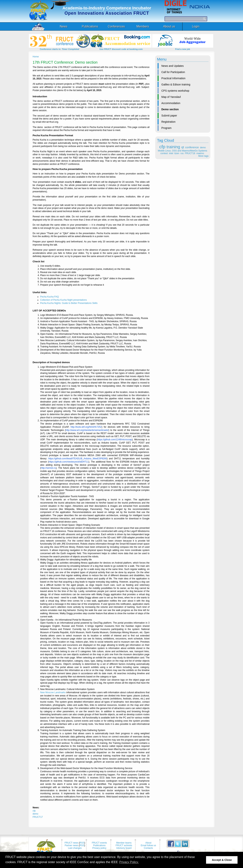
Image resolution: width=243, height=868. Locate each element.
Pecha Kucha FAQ (49, 297)
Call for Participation (173, 72)
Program (166, 128)
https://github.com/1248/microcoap (115, 440)
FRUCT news (71, 843)
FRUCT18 (190, 153)
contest (164, 153)
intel (171, 153)
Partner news (71, 845)
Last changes (75, 848)
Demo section (170, 109)
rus (182, 153)
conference (192, 147)
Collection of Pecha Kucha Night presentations (63, 300)
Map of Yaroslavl (171, 97)
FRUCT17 (38, 817)
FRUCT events (99, 843)
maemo (200, 153)
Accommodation (171, 103)
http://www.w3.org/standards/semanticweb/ (87, 430)
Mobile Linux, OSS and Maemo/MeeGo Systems (182, 151)
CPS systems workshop (175, 91)
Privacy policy (99, 848)
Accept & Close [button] (222, 860)
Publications (99, 845)
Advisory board (124, 848)
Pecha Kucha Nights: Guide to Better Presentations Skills (69, 303)
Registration (168, 122)
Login (196, 26)
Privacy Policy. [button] (129, 862)
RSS (82, 843)
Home (36, 57)
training (173, 147)
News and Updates (172, 66)
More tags (203, 156)
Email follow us (148, 845)
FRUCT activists (124, 845)
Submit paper (169, 116)
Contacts (148, 848)
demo (203, 148)
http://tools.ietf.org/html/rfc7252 (86, 427)
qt (183, 147)
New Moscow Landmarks (53, 692)
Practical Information (173, 78)
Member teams (124, 843)
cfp (162, 147)
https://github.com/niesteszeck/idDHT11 (69, 462)
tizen (177, 153)
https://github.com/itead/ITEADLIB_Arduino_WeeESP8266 (78, 459)
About (148, 843)
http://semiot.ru (48, 468)
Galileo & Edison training (176, 84)
